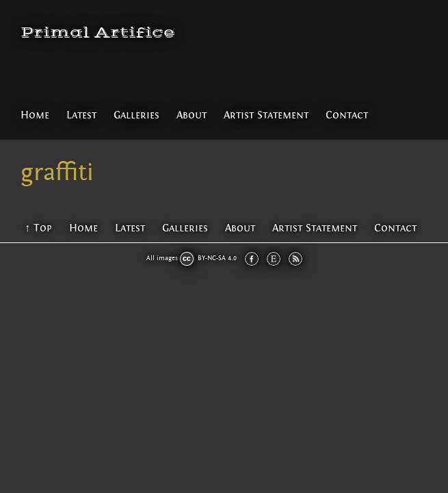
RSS (295, 259)
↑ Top (38, 228)
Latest (81, 115)
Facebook (252, 259)
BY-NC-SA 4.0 (217, 258)
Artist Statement (266, 115)
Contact (347, 115)
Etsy (274, 259)
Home (35, 115)
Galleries (136, 115)
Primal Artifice (98, 33)
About (192, 115)
